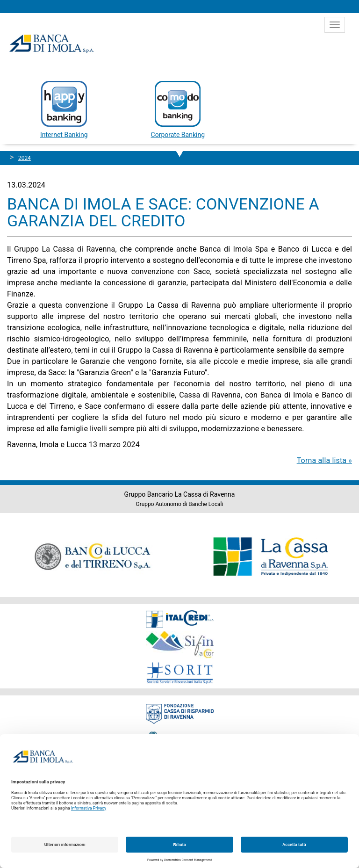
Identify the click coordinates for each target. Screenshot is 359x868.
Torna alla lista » (324, 460)
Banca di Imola (51, 43)
